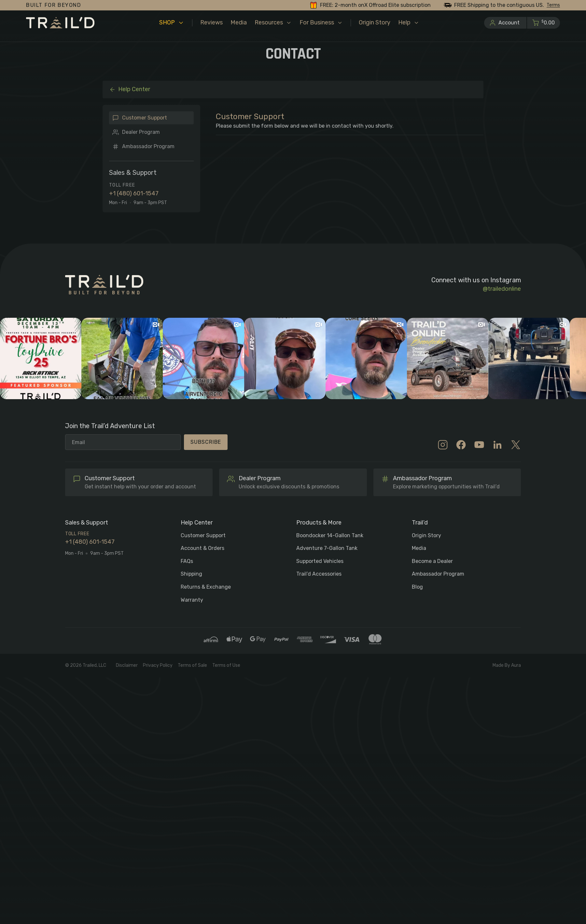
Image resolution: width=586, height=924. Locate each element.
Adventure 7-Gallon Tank (327, 548)
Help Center (130, 89)
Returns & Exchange (206, 587)
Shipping (191, 574)
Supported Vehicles (320, 561)
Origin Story (426, 535)
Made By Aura (507, 665)
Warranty (192, 600)
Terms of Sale (192, 665)
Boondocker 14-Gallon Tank (330, 535)
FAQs (187, 561)
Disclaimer (127, 665)
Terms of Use (226, 665)
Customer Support (145, 118)
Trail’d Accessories (319, 574)
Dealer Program (141, 132)
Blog (417, 587)
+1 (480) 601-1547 (134, 194)
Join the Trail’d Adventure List (110, 426)
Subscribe (206, 442)
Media (419, 548)
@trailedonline (502, 289)
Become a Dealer (432, 561)
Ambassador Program (148, 146)
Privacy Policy (158, 665)
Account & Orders (202, 548)
